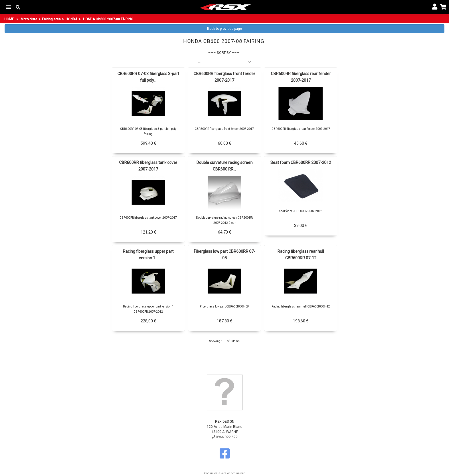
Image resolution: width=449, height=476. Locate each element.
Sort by (224, 53)
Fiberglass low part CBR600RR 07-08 (224, 255)
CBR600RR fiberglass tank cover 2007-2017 (148, 166)
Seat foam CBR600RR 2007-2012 (301, 162)
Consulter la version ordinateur (224, 473)
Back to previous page (224, 29)
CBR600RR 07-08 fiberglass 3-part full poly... (148, 77)
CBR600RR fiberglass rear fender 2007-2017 (301, 77)
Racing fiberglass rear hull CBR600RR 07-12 (301, 255)
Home (9, 19)
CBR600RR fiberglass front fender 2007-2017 (224, 77)
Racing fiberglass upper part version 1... (148, 255)
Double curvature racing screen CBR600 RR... (224, 166)
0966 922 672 (225, 437)
